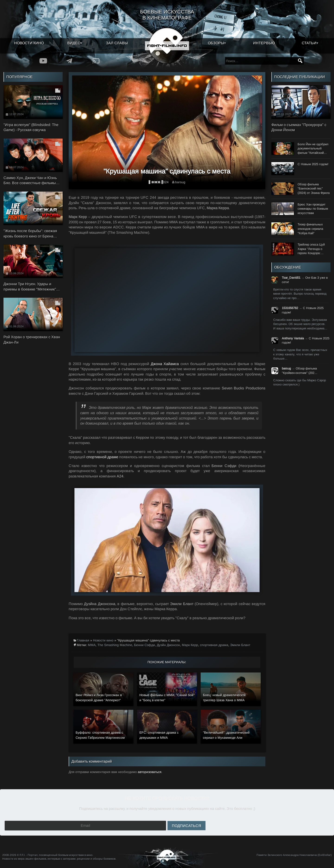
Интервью (264, 43)
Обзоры (216, 43)
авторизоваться (150, 772)
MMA (92, 645)
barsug (180, 182)
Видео (74, 43)
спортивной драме (102, 457)
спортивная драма (214, 645)
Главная (83, 640)
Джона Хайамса (165, 364)
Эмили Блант (240, 645)
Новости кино (29, 43)
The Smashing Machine (115, 645)
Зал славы (117, 43)
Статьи (309, 43)
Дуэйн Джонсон (168, 645)
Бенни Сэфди (145, 645)
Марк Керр (190, 645)
